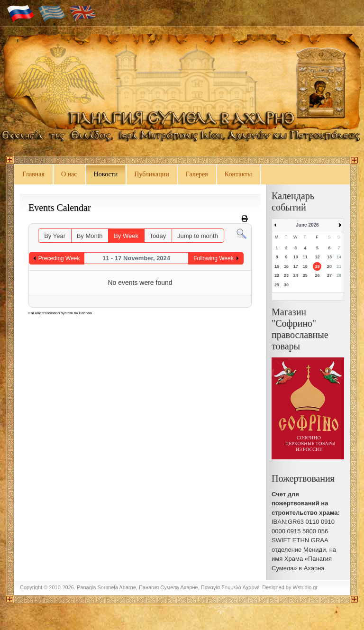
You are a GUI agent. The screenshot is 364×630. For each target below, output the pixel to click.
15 (277, 266)
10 (296, 257)
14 (339, 257)
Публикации (151, 174)
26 (317, 275)
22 (277, 275)
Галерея (197, 174)
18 (305, 266)
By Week (126, 236)
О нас (69, 174)
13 (329, 257)
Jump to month (198, 236)
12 (317, 257)
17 (296, 266)
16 (286, 266)
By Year (55, 236)
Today (158, 236)
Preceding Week (59, 258)
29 (277, 285)
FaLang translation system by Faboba (60, 313)
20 (329, 266)
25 (305, 275)
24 (296, 275)
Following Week (213, 258)
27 (329, 275)
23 (286, 275)
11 (305, 257)
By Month (90, 236)
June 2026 (307, 225)
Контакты (238, 174)
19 (317, 266)
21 (339, 266)
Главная (33, 174)
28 (339, 275)
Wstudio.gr (305, 587)
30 (286, 285)
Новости (106, 174)
